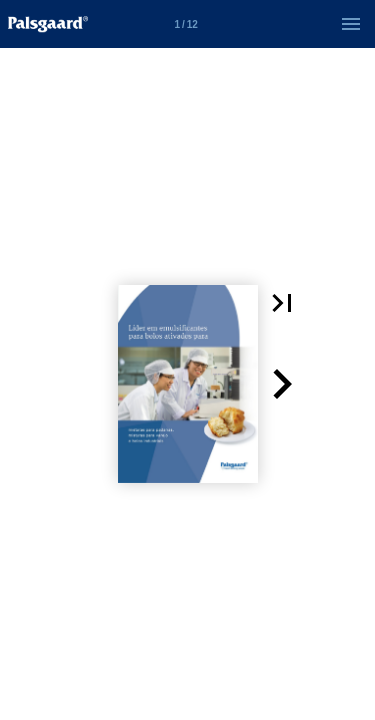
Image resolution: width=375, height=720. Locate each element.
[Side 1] (186, 24)
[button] (282, 303)
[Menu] (351, 24)
